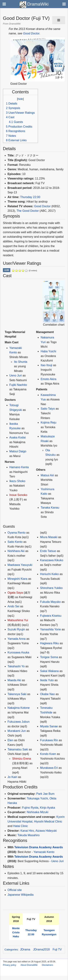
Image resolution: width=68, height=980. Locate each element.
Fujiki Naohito (18, 385)
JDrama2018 (42, 949)
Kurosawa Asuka (18, 652)
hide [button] (20, 99)
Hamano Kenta (19, 467)
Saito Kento (15, 542)
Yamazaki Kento (44, 852)
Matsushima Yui (18, 620)
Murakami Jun (17, 731)
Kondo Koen (48, 754)
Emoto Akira (48, 379)
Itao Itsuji (46, 365)
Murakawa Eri (49, 768)
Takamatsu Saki (18, 749)
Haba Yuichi (48, 351)
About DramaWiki (29, 965)
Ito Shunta (21, 362)
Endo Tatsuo (48, 551)
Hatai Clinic (21, 826)
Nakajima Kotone (19, 708)
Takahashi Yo (16, 666)
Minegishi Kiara (17, 579)
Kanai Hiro (27, 831)
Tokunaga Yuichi (37, 798)
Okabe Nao (47, 694)
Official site (15, 890)
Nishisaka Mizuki (37, 812)
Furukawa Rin (49, 740)
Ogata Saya (15, 593)
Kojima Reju (48, 423)
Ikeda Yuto (47, 680)
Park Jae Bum (45, 794)
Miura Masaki (49, 537)
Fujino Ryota (30, 808)
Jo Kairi (12, 777)
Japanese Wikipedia (21, 895)
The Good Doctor (28, 211)
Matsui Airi (47, 475)
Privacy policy (10, 965)
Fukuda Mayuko (50, 602)
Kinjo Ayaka (47, 808)
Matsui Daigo (18, 451)
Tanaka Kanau (50, 508)
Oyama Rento (17, 533)
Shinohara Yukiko (51, 588)
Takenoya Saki (17, 694)
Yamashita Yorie (50, 629)
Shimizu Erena (22, 759)
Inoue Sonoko (18, 495)
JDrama (25, 949)
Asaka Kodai (18, 437)
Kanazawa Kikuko (52, 560)
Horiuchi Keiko (49, 574)
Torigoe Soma (49, 657)
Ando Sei (14, 606)
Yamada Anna (17, 639)
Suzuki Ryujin (16, 629)
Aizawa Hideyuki (46, 831)
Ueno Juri (16, 375)
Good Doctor (31, 33)
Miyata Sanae (49, 726)
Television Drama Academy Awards (39, 847)
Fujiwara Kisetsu (51, 616)
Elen (11, 740)
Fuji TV (57, 949)
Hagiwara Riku (50, 643)
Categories (11, 949)
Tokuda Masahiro (28, 835)
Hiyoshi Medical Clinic (48, 822)
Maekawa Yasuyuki (20, 565)
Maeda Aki (14, 680)
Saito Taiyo (48, 409)
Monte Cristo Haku (16, 932)
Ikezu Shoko (17, 481)
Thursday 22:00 (30, 197)
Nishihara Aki (16, 551)
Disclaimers (48, 965)
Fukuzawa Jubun (19, 722)
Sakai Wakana (49, 671)
